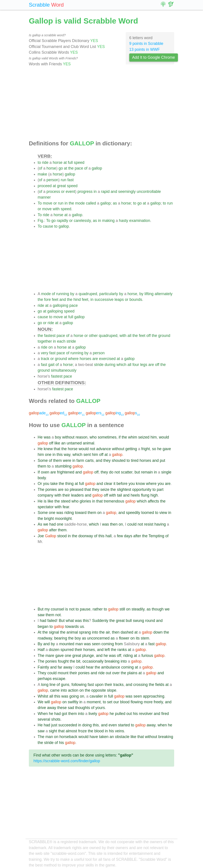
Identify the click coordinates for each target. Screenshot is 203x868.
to (39, 163)
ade (39, 413)
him (154, 437)
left (107, 650)
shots (56, 719)
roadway (45, 638)
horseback (68, 737)
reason (81, 437)
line (53, 685)
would (164, 437)
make (42, 174)
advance (104, 449)
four (136, 365)
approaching (154, 696)
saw (41, 615)
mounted (67, 644)
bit (78, 661)
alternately (163, 294)
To (40, 203)
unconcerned (98, 638)
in (95, 192)
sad (71, 708)
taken (104, 737)
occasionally (93, 661)
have (94, 737)
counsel (58, 609)
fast (70, 180)
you (46, 484)
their (66, 495)
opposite (99, 690)
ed (58, 413)
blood (125, 702)
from (119, 644)
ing (114, 413)
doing (87, 725)
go (61, 168)
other (93, 336)
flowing (137, 702)
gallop (97, 168)
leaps (119, 300)
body (42, 478)
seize (105, 490)
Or (40, 484)
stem (145, 638)
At (40, 632)
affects (153, 501)
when (162, 725)
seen (96, 644)
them (57, 460)
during (110, 365)
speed (79, 163)
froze (82, 731)
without (68, 437)
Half (41, 650)
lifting (149, 294)
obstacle (122, 737)
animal (89, 443)
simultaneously (64, 370)
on (51, 347)
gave (167, 449)
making (108, 221)
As (40, 524)
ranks (122, 650)
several (44, 719)
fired (165, 714)
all (129, 336)
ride (45, 163)
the (71, 168)
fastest (50, 336)
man (79, 644)
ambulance (111, 667)
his (135, 714)
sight (53, 731)
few (120, 536)
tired (135, 460)
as (115, 203)
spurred (67, 650)
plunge (88, 656)
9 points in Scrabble (146, 44)
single (166, 472)
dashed (127, 632)
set (110, 702)
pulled (120, 714)
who (93, 437)
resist (149, 524)
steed (66, 501)
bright (49, 519)
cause (48, 226)
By (40, 644)
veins (119, 731)
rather (98, 609)
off (149, 336)
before (122, 484)
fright (146, 449)
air (108, 632)
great (61, 186)
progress (85, 192)
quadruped (88, 294)
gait (51, 365)
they (107, 460)
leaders (78, 495)
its (138, 638)
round (150, 621)
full (70, 163)
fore (47, 300)
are (95, 359)
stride (71, 341)
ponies (51, 490)
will (47, 702)
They (42, 673)
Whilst (43, 696)
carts (89, 460)
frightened (66, 472)
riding (69, 513)
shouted (119, 460)
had (53, 524)
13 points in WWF (145, 49)
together (45, 341)
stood (62, 536)
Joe (41, 536)
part (160, 490)
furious (147, 656)
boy (58, 437)
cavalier (96, 696)
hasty (124, 221)
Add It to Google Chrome (154, 57)
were (67, 460)
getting (131, 449)
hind (77, 300)
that (57, 449)
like (57, 443)
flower (124, 638)
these (62, 708)
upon (99, 685)
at (65, 163)
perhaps (45, 679)
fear (66, 507)
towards (72, 627)
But (41, 609)
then (114, 524)
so (154, 449)
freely (158, 702)
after (53, 530)
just (54, 725)
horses (86, 359)
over (116, 673)
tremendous (114, 501)
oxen (45, 472)
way (67, 455)
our (116, 702)
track (45, 359)
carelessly (82, 221)
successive (104, 300)
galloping (60, 305)
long (45, 685)
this (60, 455)
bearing (61, 638)
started (124, 725)
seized (144, 437)
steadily (138, 609)
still (122, 609)
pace (79, 168)
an (63, 443)
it (114, 484)
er (76, 413)
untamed (74, 443)
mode (80, 203)
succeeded (68, 725)
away (68, 667)
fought (63, 661)
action (73, 690)
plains (132, 673)
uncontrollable (149, 192)
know (140, 484)
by (72, 294)
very (45, 353)
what (70, 621)
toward (81, 513)
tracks (118, 685)
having (160, 524)
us (82, 627)
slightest (124, 490)
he (159, 449)
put (162, 460)
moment (94, 702)
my (47, 609)
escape (59, 679)
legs (144, 365)
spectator (46, 507)
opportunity (142, 490)
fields (160, 685)
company (45, 495)
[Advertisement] (101, 104)
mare (50, 656)
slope (112, 690)
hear (90, 667)
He (40, 437)
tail (120, 495)
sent (87, 455)
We (41, 702)
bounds (136, 300)
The (41, 490)
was (47, 437)
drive (42, 708)
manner (44, 197)
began (43, 627)
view (163, 513)
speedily (133, 513)
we (46, 524)
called (91, 203)
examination (140, 221)
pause (85, 609)
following (79, 685)
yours (100, 708)
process (53, 192)
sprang (85, 632)
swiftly (73, 702)
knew (48, 449)
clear (108, 484)
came (55, 690)
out (108, 673)
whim (133, 437)
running (63, 294)
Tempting (156, 536)
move (47, 203)
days (128, 536)
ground (164, 336)
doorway (86, 536)
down (158, 632)
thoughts (83, 708)
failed (52, 621)
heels (135, 495)
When (43, 714)
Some (43, 460)
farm (80, 460)
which (121, 365)
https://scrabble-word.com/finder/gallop (67, 761)
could (132, 524)
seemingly (127, 192)
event (70, 192)
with (56, 209)
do (111, 472)
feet (55, 300)
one (48, 455)
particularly (109, 294)
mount (63, 673)
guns (65, 685)
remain (147, 472)
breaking (112, 661)
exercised (107, 359)
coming (108, 644)
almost (71, 731)
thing (69, 484)
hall (108, 536)
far (60, 667)
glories (85, 501)
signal (54, 632)
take (54, 484)
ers (95, 413)
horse (57, 163)
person (52, 180)
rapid (105, 192)
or (63, 192)
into (95, 632)
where (73, 359)
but (137, 472)
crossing (140, 685)
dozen (54, 650)
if (120, 437)
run (64, 180)
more (148, 702)
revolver (146, 714)
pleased (77, 490)
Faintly (43, 667)
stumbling (63, 466)
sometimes (107, 437)
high (154, 495)
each (61, 341)
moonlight (63, 519)
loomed (148, 513)
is (45, 501)
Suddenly (100, 621)
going (74, 696)
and (114, 192)
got (65, 714)
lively (93, 714)
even (113, 725)
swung (138, 621)
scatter (127, 472)
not (92, 449)
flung (145, 495)
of (41, 168)
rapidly (63, 221)
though (158, 609)
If (39, 472)
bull (129, 621)
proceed (45, 186)
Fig (40, 221)
